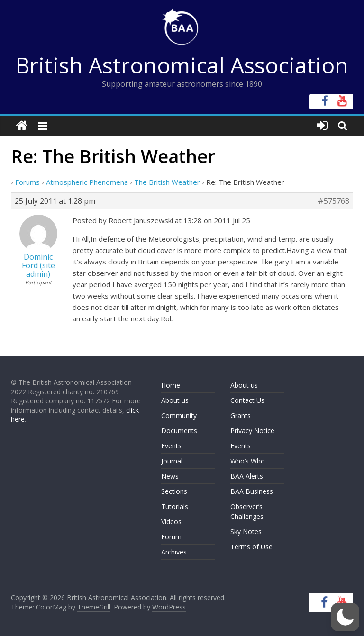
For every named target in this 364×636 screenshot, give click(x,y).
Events (171, 446)
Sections (174, 491)
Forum (171, 537)
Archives (174, 552)
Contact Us (247, 400)
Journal (172, 461)
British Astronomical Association (182, 65)
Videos (171, 522)
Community (179, 415)
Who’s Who (248, 461)
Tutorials (175, 506)
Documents (179, 431)
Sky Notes (246, 532)
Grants (241, 415)
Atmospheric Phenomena (87, 182)
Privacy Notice (252, 431)
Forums (27, 182)
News (170, 476)
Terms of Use (251, 547)
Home (171, 385)
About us (175, 400)
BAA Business (252, 491)
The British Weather (167, 182)
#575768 (334, 201)
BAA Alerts (247, 476)
